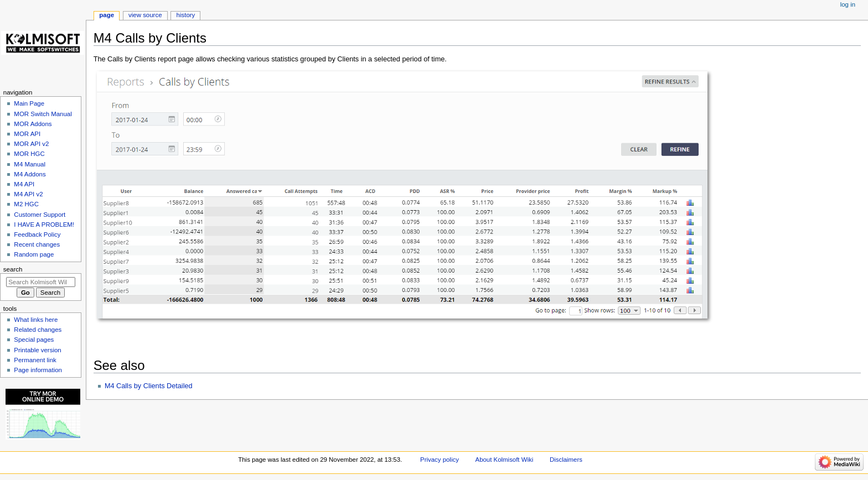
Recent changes (37, 244)
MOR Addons (33, 124)
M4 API (24, 184)
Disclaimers (566, 460)
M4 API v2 (28, 194)
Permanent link (35, 360)
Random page (34, 254)
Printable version (37, 350)
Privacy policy (440, 460)
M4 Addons (30, 174)
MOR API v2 (31, 144)
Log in (848, 4)
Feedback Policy (37, 234)
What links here (36, 320)
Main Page (29, 103)
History (186, 15)
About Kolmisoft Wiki (505, 460)
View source (145, 15)
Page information (38, 370)
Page (107, 15)
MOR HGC (29, 154)
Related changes (38, 330)
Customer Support (40, 215)
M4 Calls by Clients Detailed (149, 386)
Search (13, 269)
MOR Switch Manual (43, 114)
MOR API (27, 134)
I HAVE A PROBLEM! (44, 225)
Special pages (34, 340)
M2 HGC (26, 204)
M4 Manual (30, 164)
